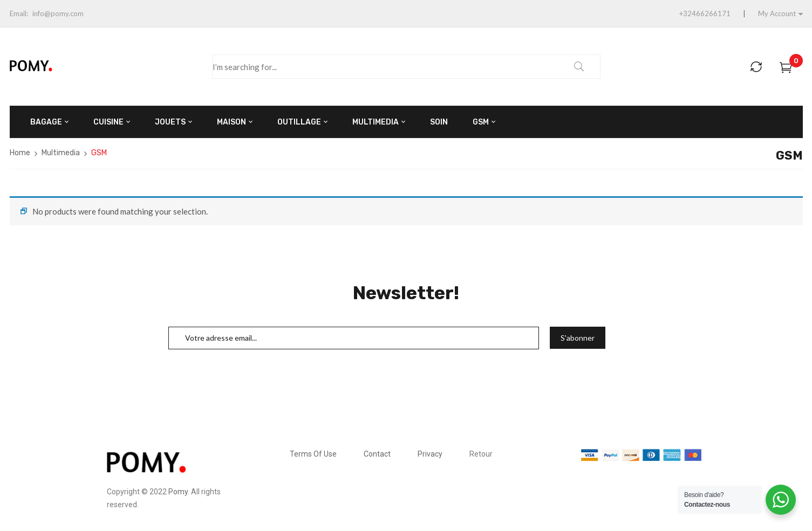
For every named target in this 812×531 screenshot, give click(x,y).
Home (20, 153)
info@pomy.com (58, 13)
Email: (19, 13)
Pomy (178, 492)
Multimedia (61, 153)
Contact (377, 454)
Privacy (430, 454)
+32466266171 (705, 13)
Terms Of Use (313, 454)
